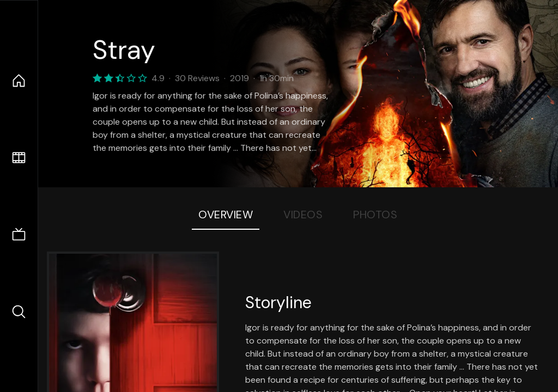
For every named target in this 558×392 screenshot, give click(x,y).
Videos (303, 215)
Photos (375, 215)
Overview (226, 215)
